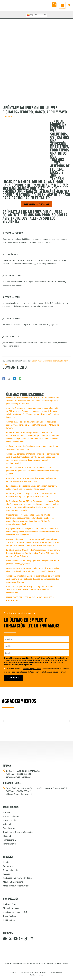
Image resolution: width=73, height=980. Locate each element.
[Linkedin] (15, 380)
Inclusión (7, 874)
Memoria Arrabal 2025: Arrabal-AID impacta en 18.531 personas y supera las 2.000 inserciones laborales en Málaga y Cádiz (33, 472)
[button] (54, 6)
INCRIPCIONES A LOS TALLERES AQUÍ (36, 206)
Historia (7, 812)
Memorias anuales (11, 908)
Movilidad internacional (13, 882)
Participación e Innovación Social (18, 878)
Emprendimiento (10, 870)
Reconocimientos (11, 816)
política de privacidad (32, 669)
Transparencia (9, 840)
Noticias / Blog (9, 904)
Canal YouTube (10, 916)
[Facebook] (4, 380)
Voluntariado (9, 824)
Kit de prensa (9, 920)
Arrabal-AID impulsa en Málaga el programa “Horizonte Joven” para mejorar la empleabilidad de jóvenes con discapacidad (30, 591)
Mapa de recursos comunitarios (17, 886)
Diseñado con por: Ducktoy (58, 963)
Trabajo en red (9, 828)
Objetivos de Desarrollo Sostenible (18, 832)
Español (32, 16)
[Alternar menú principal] (62, 6)
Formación (8, 866)
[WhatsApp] (20, 380)
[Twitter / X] (9, 380)
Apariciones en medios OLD (15, 912)
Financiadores (9, 844)
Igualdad (7, 836)
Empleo (7, 862)
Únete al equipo (10, 820)
